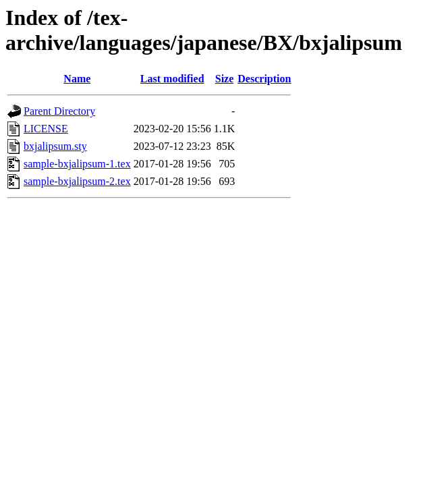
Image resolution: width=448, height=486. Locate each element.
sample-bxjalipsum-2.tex (77, 181)
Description (264, 79)
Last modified (172, 79)
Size (225, 79)
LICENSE (46, 129)
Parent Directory (59, 111)
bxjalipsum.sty (55, 146)
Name (77, 79)
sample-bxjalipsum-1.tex (77, 164)
